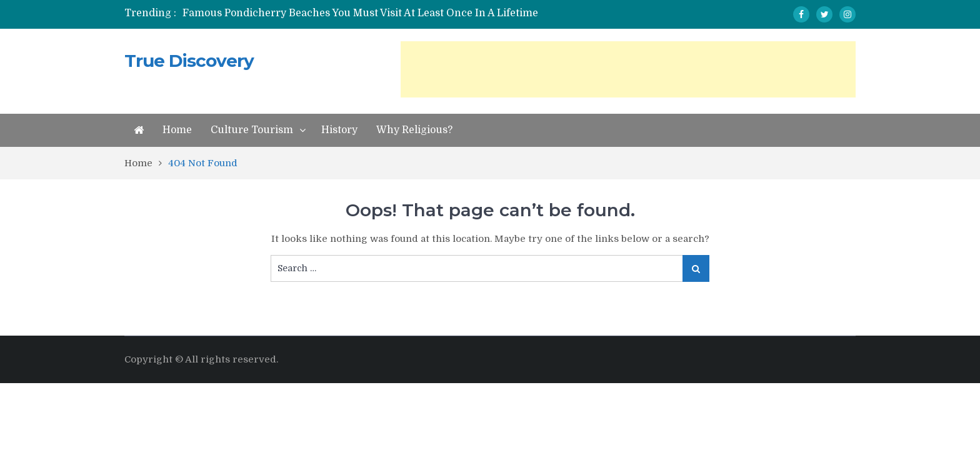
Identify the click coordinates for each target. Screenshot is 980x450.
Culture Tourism (252, 130)
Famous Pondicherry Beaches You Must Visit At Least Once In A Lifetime (360, 13)
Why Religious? (414, 130)
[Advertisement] (628, 69)
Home (177, 130)
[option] (373, 13)
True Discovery (189, 61)
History (339, 130)
